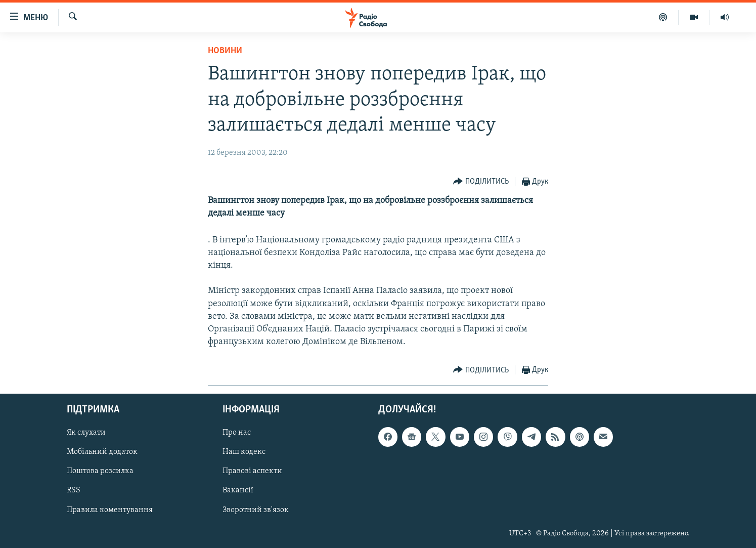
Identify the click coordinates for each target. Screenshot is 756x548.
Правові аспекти (252, 472)
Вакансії (238, 491)
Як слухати (86, 433)
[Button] (481, 182)
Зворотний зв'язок (256, 510)
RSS (74, 491)
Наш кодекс (244, 452)
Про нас (237, 433)
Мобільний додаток (102, 452)
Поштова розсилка (100, 472)
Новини (225, 51)
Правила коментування (110, 510)
